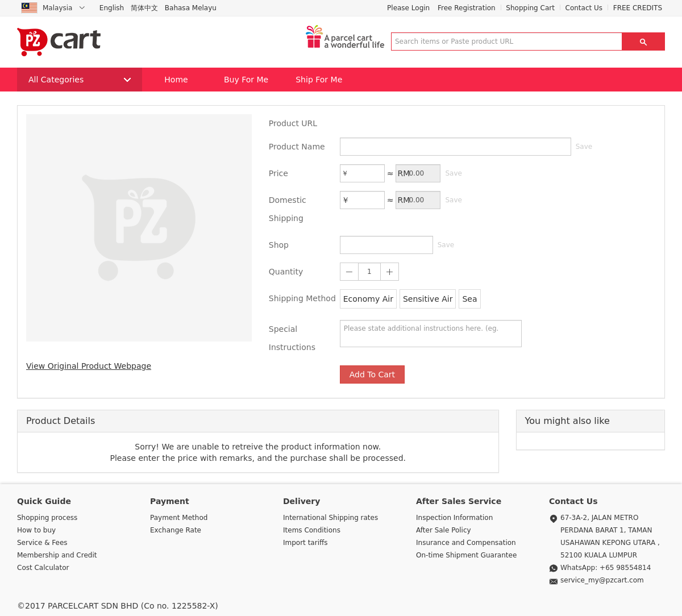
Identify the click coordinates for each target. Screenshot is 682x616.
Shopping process (47, 518)
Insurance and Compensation (466, 543)
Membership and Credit (57, 555)
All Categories (80, 80)
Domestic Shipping (288, 209)
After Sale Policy (444, 530)
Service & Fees (42, 543)
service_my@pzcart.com (602, 580)
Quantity (286, 272)
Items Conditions (312, 530)
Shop (279, 245)
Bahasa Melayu (191, 8)
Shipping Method (302, 298)
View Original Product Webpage (89, 366)
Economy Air (368, 299)
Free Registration (467, 8)
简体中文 (144, 8)
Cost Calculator (43, 568)
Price (278, 173)
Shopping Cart (530, 8)
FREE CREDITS (638, 8)
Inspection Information (454, 518)
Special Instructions (292, 338)
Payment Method (179, 518)
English (112, 8)
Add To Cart (372, 374)
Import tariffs (305, 543)
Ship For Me (319, 80)
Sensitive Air (428, 299)
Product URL (293, 123)
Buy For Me (246, 80)
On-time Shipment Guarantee (466, 555)
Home (176, 80)
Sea (469, 299)
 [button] (643, 41)
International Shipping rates (330, 518)
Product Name (297, 147)
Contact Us (584, 8)
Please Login (408, 8)
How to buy (36, 530)
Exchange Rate (176, 530)
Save (584, 147)
